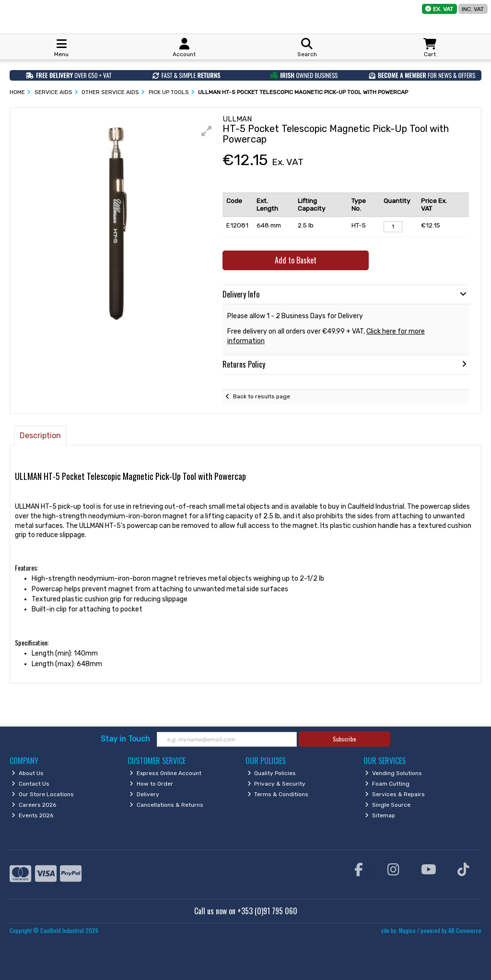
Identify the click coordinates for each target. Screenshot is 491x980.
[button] (207, 131)
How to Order (151, 784)
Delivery (144, 794)
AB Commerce (465, 930)
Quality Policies (272, 773)
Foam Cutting (387, 784)
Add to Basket (296, 260)
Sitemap (380, 815)
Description (40, 436)
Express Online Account (165, 773)
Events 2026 (32, 815)
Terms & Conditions (278, 794)
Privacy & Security (277, 784)
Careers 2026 (34, 805)
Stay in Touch (125, 739)
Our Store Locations (43, 794)
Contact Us (30, 784)
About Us (28, 773)
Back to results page (262, 396)
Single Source (388, 805)
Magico (407, 930)
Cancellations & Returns (166, 805)
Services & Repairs (395, 794)
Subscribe (345, 739)
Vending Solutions (393, 773)
